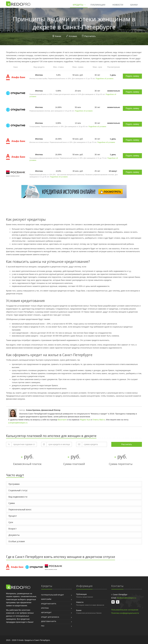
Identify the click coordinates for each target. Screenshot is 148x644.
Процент (13, 516)
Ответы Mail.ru (99, 420)
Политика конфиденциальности (125, 613)
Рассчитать (90, 36)
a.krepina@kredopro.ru (18, 423)
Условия (73, 36)
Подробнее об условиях (105, 79)
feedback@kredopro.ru (126, 598)
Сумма (12, 503)
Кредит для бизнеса (50, 617)
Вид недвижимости (18, 497)
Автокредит (46, 613)
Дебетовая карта (49, 621)
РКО (43, 626)
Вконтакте (62, 420)
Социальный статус (18, 490)
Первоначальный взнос (20, 509)
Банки (134, 5)
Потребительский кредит (53, 595)
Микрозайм (46, 599)
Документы (14, 535)
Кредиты (78, 5)
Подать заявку (132, 76)
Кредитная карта (49, 604)
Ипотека (45, 608)
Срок (11, 522)
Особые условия (17, 541)
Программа (14, 484)
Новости (118, 5)
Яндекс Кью (85, 420)
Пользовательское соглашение (125, 610)
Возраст (13, 529)
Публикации (98, 5)
